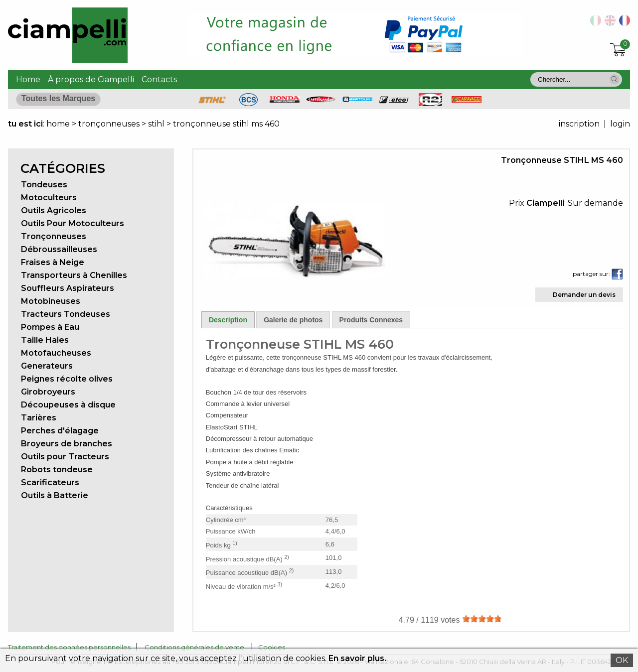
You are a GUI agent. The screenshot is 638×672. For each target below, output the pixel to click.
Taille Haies (45, 340)
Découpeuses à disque (68, 405)
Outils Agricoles (54, 210)
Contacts (159, 79)
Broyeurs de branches (67, 444)
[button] (615, 79)
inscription (579, 124)
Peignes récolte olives (67, 379)
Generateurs (47, 366)
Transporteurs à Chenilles (74, 275)
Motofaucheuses (56, 353)
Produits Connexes (371, 320)
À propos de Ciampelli (91, 79)
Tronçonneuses (54, 236)
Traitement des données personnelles (69, 647)
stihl (156, 124)
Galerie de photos (293, 320)
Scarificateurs (50, 482)
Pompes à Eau (50, 327)
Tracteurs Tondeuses (66, 314)
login (620, 124)
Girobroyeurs (48, 392)
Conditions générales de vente (194, 647)
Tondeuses (44, 185)
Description (228, 320)
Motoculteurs (49, 198)
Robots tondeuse (57, 470)
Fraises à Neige (53, 262)
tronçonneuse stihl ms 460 (226, 124)
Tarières (39, 418)
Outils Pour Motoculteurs (73, 223)
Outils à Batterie (55, 495)
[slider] (482, 619)
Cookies (272, 647)
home (58, 124)
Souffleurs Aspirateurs (68, 288)
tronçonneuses (109, 124)
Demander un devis (584, 295)
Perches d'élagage (60, 431)
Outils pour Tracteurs (65, 457)
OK (622, 660)
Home (28, 79)
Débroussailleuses (59, 249)
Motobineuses (51, 301)
